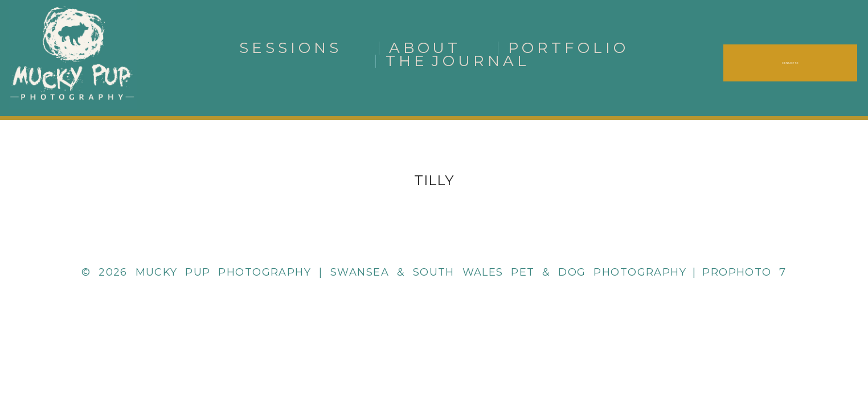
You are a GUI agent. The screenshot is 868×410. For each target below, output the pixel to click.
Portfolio (568, 48)
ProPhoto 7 (744, 272)
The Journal (458, 61)
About (425, 48)
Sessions (290, 48)
